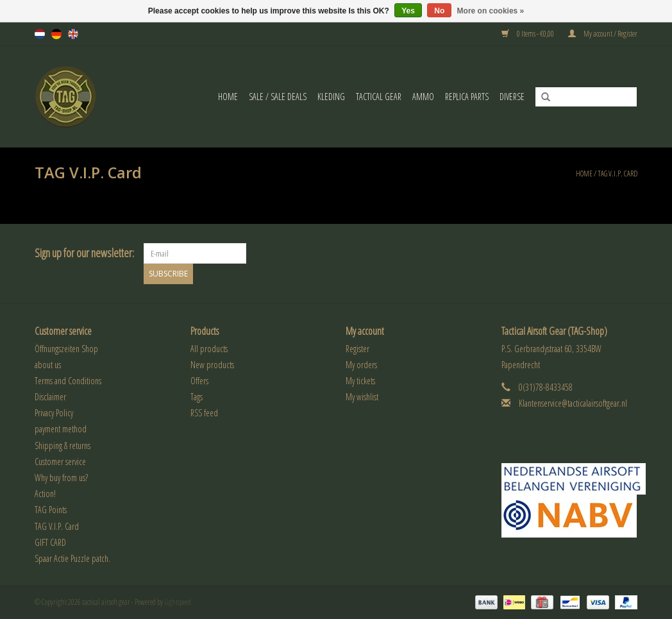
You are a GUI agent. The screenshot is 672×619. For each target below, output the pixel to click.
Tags (197, 397)
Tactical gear (379, 97)
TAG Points (51, 510)
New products (212, 365)
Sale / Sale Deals (278, 97)
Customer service (60, 462)
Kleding (331, 97)
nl (40, 34)
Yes (408, 11)
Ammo (423, 97)
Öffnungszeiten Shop (66, 348)
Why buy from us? (61, 478)
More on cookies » (491, 11)
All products (209, 348)
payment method (61, 429)
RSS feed (204, 413)
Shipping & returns (63, 445)
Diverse (512, 97)
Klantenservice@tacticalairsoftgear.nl (573, 403)
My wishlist (362, 397)
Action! (45, 494)
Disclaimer (50, 397)
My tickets (360, 381)
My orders (361, 365)
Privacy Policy (54, 413)
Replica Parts (467, 97)
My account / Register (603, 34)
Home (228, 97)
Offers (199, 381)
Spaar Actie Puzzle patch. (72, 558)
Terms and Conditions (68, 381)
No (439, 11)
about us (48, 365)
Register (357, 348)
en (73, 34)
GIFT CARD (50, 542)
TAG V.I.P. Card (617, 174)
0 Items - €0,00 (528, 34)
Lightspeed (178, 602)
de (56, 34)
